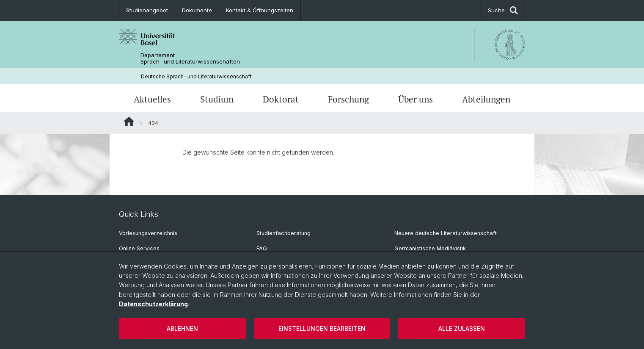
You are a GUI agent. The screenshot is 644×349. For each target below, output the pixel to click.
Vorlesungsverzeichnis (148, 233)
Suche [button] (503, 10)
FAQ (262, 248)
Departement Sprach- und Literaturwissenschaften (190, 58)
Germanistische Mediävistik (430, 248)
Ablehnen (182, 328)
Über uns (416, 99)
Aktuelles (152, 99)
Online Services (139, 248)
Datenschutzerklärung (153, 304)
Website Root (129, 122)
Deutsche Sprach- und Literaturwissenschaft (196, 76)
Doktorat (281, 99)
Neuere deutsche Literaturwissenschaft (446, 233)
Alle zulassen (462, 328)
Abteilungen (486, 99)
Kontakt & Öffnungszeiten (260, 10)
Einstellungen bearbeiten (322, 328)
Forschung (348, 99)
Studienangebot (147, 10)
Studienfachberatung (283, 233)
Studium (217, 99)
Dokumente (197, 10)
